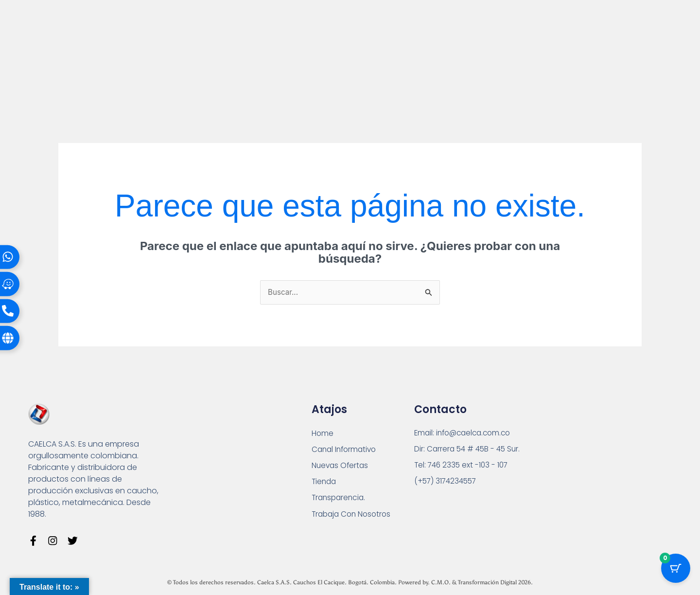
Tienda (325, 484)
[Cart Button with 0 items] (676, 571)
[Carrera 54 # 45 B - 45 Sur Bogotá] (595, 463)
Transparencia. (340, 500)
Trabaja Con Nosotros (353, 517)
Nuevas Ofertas (341, 467)
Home (323, 434)
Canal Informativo (346, 451)
